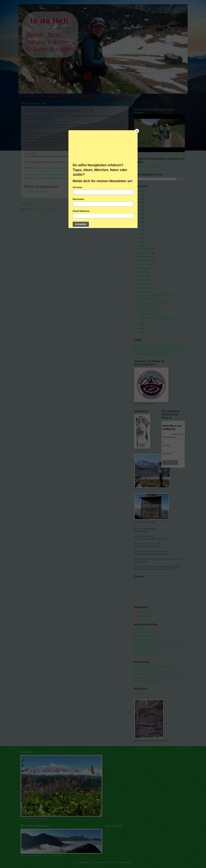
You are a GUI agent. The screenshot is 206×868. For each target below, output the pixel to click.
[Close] (137, 131)
